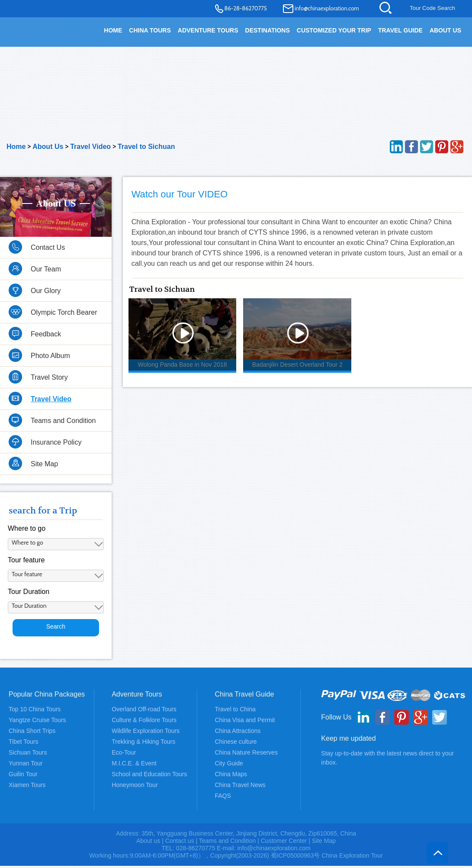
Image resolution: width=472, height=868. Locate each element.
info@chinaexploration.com (327, 8)
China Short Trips (32, 733)
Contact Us (48, 252)
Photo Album (50, 360)
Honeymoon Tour (135, 787)
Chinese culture (236, 744)
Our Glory (46, 295)
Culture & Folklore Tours (144, 722)
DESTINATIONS (268, 30)
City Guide (229, 765)
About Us (445, 30)
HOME (113, 30)
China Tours (150, 30)
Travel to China (235, 711)
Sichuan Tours (28, 755)
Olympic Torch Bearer (64, 317)
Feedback (46, 339)
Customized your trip (334, 30)
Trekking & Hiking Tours (143, 744)
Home (16, 151)
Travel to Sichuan (146, 151)
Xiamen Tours (27, 787)
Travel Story (49, 382)
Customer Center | (286, 843)
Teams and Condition (63, 425)
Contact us (180, 843)
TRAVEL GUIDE (400, 30)
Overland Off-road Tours (144, 711)
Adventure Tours (208, 30)
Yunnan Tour (26, 765)
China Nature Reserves (246, 755)
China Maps (231, 776)
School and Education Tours (149, 776)
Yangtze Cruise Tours (37, 722)
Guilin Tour (23, 776)
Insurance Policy (56, 447)
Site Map (44, 469)
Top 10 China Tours (35, 711)
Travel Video (90, 151)
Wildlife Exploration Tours (146, 733)
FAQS (223, 798)
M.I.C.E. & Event (134, 765)
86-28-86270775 (246, 8)
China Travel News (240, 787)
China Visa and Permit (245, 722)
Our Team (46, 274)
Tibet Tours (23, 744)
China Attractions (238, 733)
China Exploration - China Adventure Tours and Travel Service (39, 35)
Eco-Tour (124, 755)
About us (148, 843)
